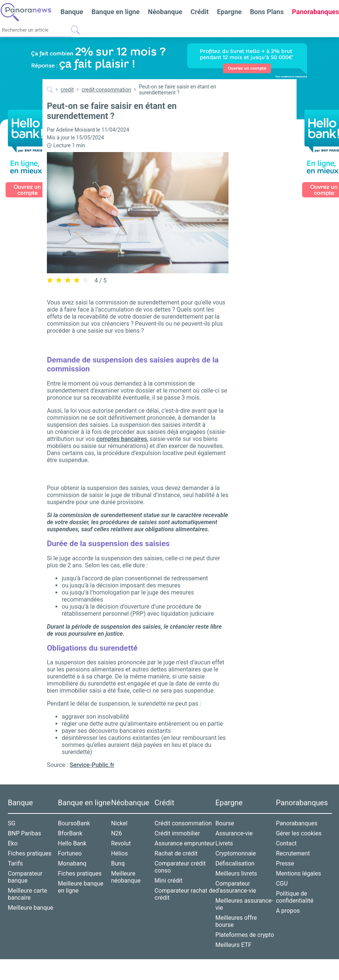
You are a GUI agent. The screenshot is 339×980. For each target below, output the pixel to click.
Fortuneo (70, 853)
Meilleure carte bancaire (28, 894)
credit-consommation (106, 90)
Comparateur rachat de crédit (185, 894)
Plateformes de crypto (245, 935)
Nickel (119, 823)
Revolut (121, 843)
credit (67, 90)
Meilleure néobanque (126, 877)
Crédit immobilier (177, 833)
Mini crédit (168, 881)
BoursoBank (74, 823)
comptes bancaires (122, 439)
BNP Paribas (24, 833)
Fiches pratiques (30, 853)
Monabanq (72, 863)
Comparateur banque (25, 877)
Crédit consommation (183, 823)
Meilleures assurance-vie (244, 904)
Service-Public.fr (92, 765)
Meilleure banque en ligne (81, 887)
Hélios (119, 853)
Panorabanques (297, 823)
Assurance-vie (234, 833)
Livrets (224, 843)
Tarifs (15, 863)
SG (12, 823)
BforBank (70, 833)
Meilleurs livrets (236, 873)
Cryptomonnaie (236, 853)
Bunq (118, 863)
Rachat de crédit (176, 853)
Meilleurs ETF (234, 945)
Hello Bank (72, 843)
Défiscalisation (235, 863)
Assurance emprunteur (185, 843)
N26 (116, 833)
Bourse (225, 823)
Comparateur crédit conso (180, 867)
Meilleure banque (31, 908)
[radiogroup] (68, 280)
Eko (13, 843)
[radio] (50, 281)
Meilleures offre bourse (236, 921)
